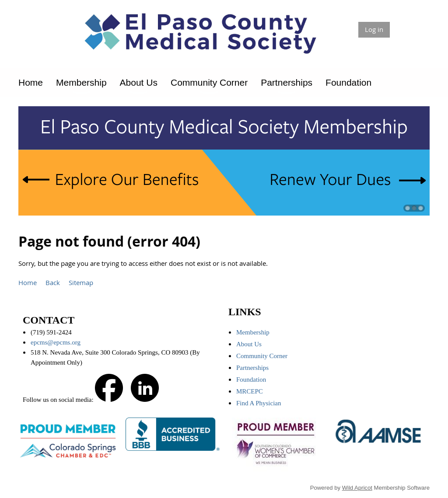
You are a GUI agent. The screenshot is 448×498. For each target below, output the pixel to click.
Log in (374, 29)
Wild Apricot (357, 488)
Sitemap (81, 282)
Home (28, 282)
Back (53, 282)
